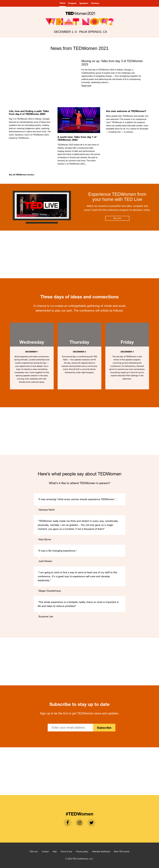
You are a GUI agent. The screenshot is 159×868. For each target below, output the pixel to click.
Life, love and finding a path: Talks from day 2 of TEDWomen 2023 (29, 112)
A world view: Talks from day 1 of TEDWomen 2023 (77, 138)
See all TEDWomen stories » (22, 175)
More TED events (122, 852)
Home (62, 3)
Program (72, 3)
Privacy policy (82, 852)
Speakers (84, 3)
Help (55, 852)
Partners (95, 3)
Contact (45, 852)
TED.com (34, 852)
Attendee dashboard (101, 852)
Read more (86, 86)
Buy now (117, 218)
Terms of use (66, 852)
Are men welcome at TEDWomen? (126, 111)
